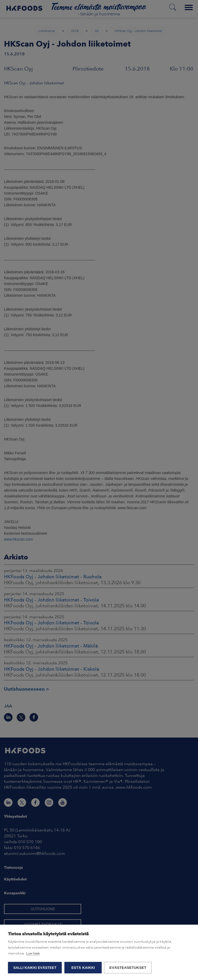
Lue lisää (33, 954)
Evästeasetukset (128, 968)
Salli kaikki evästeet (35, 968)
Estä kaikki (83, 968)
